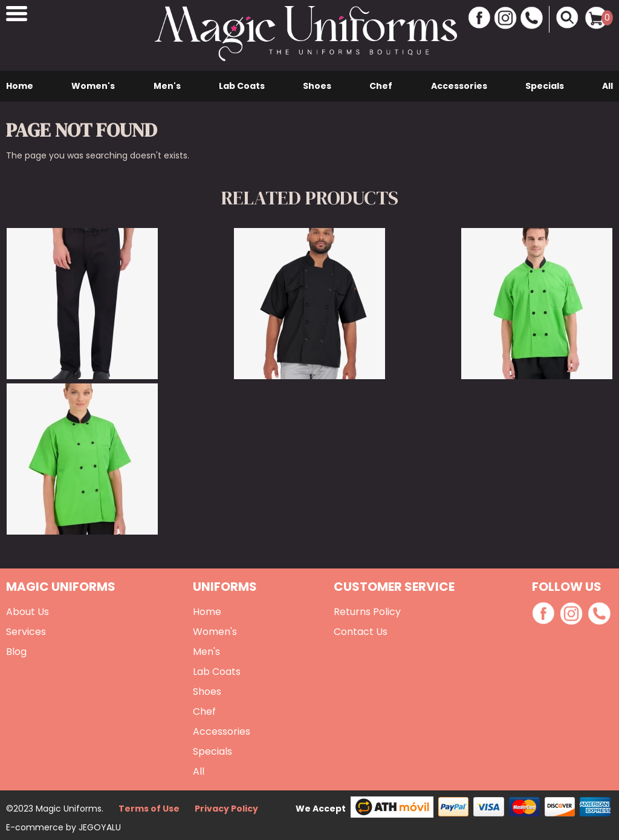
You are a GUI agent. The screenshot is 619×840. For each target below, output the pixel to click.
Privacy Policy (226, 809)
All (608, 86)
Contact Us (361, 632)
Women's (93, 86)
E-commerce (36, 827)
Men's (167, 86)
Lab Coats (242, 86)
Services (26, 632)
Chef (381, 86)
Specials (545, 86)
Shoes (317, 86)
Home (20, 86)
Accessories (459, 86)
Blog (16, 652)
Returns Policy (367, 612)
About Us (28, 612)
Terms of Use (149, 809)
